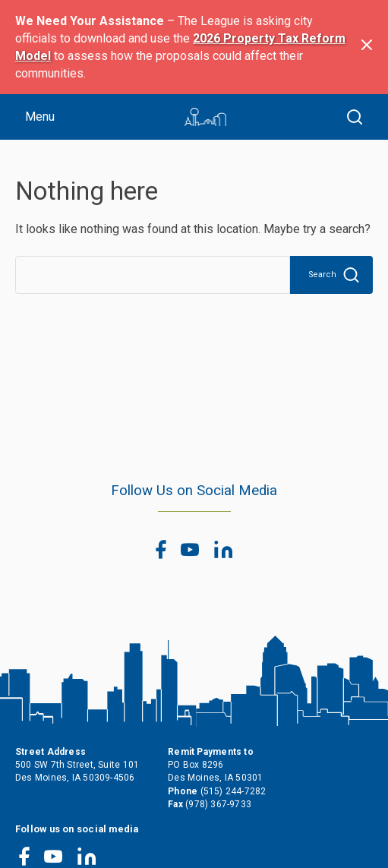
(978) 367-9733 (218, 804)
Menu (40, 117)
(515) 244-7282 (233, 791)
